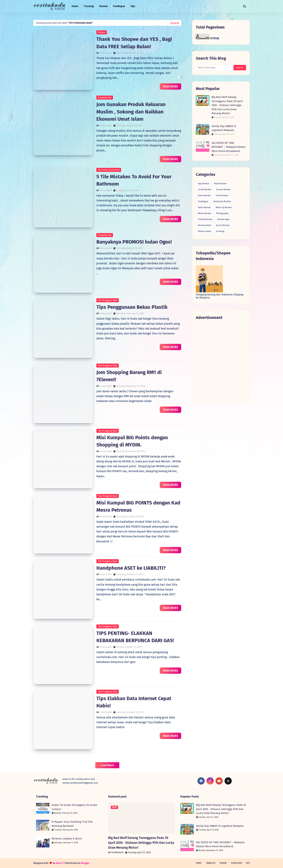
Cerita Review (205, 190)
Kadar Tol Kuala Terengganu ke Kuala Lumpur (74, 807)
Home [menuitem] (75, 6)
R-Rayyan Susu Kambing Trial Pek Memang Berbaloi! (72, 824)
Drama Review (223, 190)
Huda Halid (106, 53)
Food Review (222, 195)
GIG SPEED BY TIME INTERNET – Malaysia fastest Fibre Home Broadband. (228, 147)
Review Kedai (204, 225)
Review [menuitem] (103, 6)
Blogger (85, 863)
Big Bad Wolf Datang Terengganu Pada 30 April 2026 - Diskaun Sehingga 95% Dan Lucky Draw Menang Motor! (227, 105)
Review (223, 863)
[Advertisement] (221, 362)
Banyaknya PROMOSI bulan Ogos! (134, 242)
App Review (203, 184)
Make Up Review (224, 207)
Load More (107, 765)
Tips (248, 863)
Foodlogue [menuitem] (119, 6)
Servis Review (223, 225)
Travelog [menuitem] (89, 6)
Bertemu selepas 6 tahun (67, 839)
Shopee (102, 32)
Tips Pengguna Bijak (108, 300)
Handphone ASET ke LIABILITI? (131, 568)
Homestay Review (222, 201)
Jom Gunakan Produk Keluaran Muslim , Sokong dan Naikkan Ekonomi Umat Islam (131, 112)
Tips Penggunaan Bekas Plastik (132, 307)
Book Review (220, 184)
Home (199, 863)
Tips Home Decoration (109, 170)
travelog (220, 231)
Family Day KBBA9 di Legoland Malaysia (224, 128)
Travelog (211, 863)
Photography (222, 213)
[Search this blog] (215, 68)
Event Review (204, 195)
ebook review (204, 231)
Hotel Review (204, 207)
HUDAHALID (117, 852)
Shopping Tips (105, 98)
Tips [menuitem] (133, 6)
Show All (175, 23)
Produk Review (205, 219)
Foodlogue (203, 201)
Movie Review (204, 213)
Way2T (59, 863)
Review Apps (224, 219)
